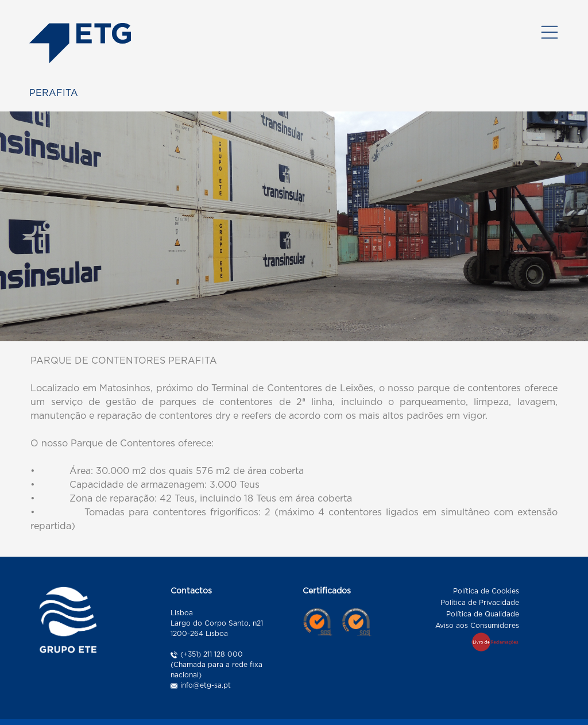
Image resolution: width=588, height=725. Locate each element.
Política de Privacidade (480, 600)
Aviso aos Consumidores (477, 623)
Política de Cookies (486, 589)
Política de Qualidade (483, 612)
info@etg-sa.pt (206, 683)
